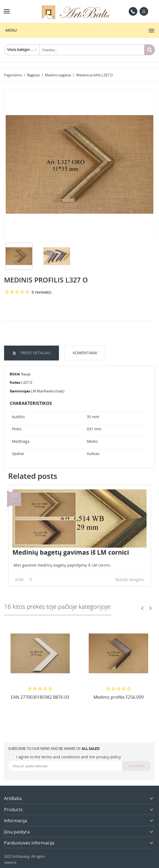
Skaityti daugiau (131, 579)
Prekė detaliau (35, 353)
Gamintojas (20, 391)
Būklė (15, 374)
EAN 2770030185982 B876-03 (40, 697)
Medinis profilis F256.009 (119, 697)
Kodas (15, 382)
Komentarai (85, 353)
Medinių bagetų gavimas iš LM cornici (71, 552)
